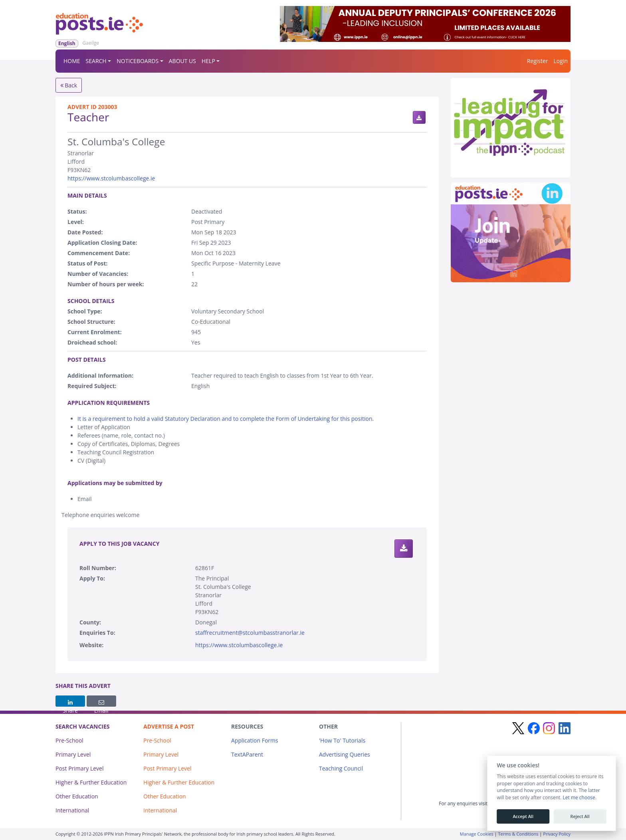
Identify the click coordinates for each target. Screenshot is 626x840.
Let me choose (579, 798)
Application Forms (255, 740)
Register (538, 61)
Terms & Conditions (518, 834)
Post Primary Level (80, 768)
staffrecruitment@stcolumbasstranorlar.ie (250, 633)
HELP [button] (208, 61)
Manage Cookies (477, 834)
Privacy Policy (557, 834)
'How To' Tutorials (342, 740)
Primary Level (73, 754)
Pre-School (69, 740)
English (67, 43)
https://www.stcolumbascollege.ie (111, 178)
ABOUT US (182, 61)
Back (69, 85)
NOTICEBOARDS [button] (138, 61)
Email (101, 703)
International (72, 810)
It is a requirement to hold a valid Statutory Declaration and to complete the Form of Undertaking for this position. (226, 419)
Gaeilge (91, 43)
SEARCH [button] (96, 61)
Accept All (523, 816)
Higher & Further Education (91, 782)
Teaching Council (341, 768)
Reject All (580, 816)
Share (70, 703)
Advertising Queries (345, 754)
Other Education (77, 796)
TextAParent (247, 754)
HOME (72, 61)
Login (561, 61)
